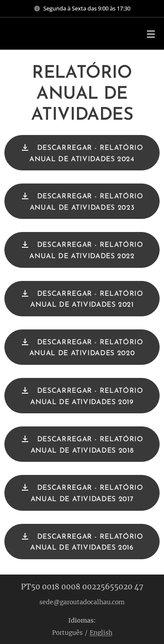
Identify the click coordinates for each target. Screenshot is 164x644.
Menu (151, 34)
